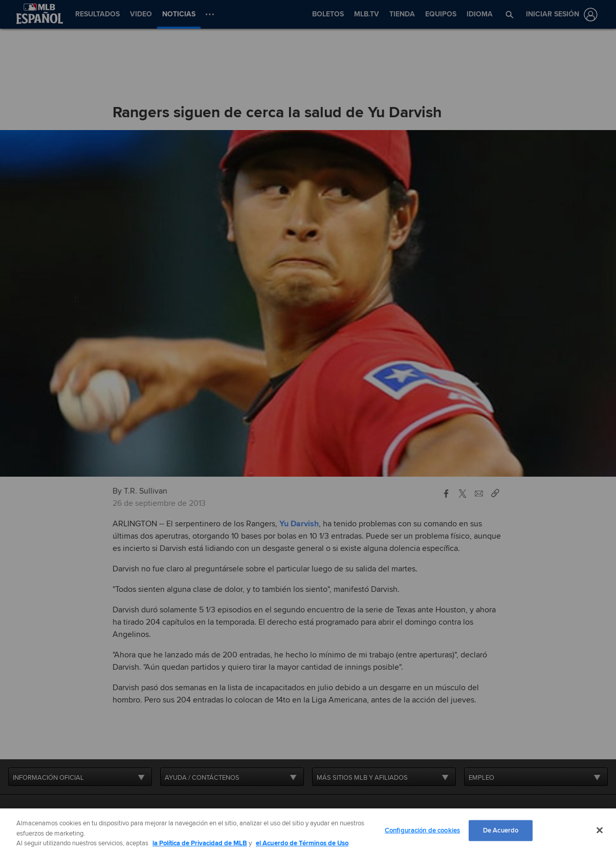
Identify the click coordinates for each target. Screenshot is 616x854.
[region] (308, 831)
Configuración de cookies (422, 830)
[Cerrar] (600, 830)
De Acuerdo (501, 830)
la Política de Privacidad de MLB (200, 843)
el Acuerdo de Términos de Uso (302, 843)
